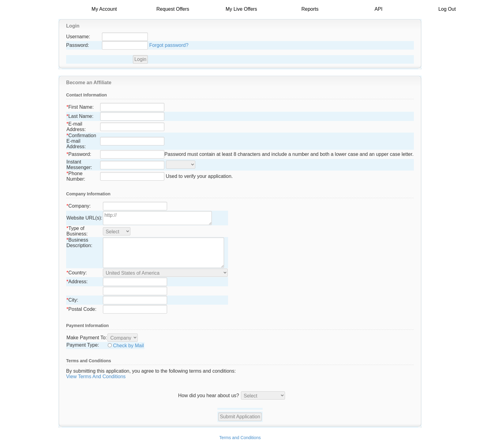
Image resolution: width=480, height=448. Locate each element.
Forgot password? (169, 45)
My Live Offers (241, 9)
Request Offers (173, 9)
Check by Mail (128, 346)
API (379, 9)
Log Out (447, 9)
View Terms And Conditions (96, 376)
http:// (157, 218)
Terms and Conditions (240, 438)
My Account (104, 9)
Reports (310, 9)
